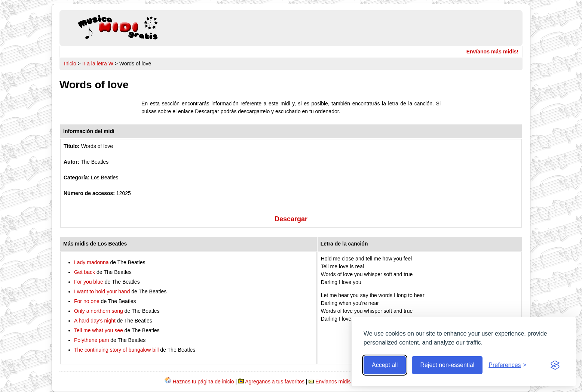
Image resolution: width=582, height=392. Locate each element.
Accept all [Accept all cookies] (385, 365)
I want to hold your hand (102, 291)
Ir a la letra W (98, 64)
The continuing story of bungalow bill (116, 350)
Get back (85, 272)
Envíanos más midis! (492, 52)
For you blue (89, 282)
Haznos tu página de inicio (203, 382)
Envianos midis (333, 382)
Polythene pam (91, 340)
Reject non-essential (447, 365)
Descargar (291, 219)
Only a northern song (99, 311)
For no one (87, 301)
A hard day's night (95, 321)
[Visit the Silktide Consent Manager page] (555, 365)
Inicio (70, 64)
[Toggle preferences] (507, 365)
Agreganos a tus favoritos (275, 382)
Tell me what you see (99, 330)
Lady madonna (91, 262)
